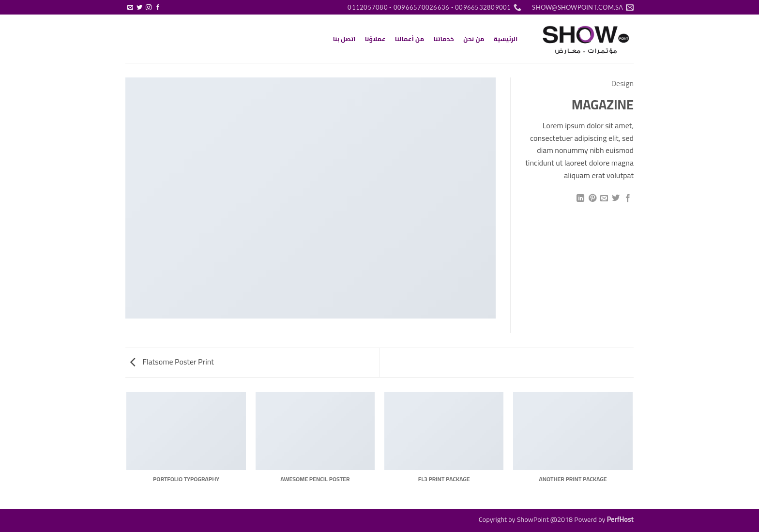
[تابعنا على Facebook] (158, 8)
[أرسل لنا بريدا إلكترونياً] (130, 8)
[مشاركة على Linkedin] (580, 198)
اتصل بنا (344, 39)
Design (622, 83)
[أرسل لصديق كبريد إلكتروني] (604, 198)
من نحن (474, 39)
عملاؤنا (375, 39)
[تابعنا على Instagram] (149, 8)
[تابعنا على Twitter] (139, 8)
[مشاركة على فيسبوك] (628, 198)
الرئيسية (506, 39)
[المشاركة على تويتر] (616, 198)
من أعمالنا (410, 39)
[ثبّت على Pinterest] (592, 198)
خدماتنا (444, 39)
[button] (167, 3)
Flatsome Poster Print (172, 362)
